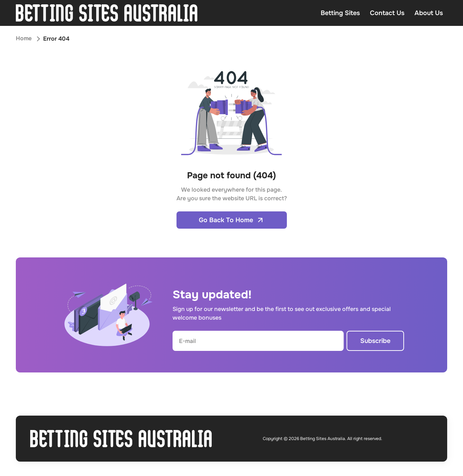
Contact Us (387, 13)
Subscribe (375, 341)
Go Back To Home (232, 220)
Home (24, 39)
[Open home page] (107, 13)
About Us (429, 13)
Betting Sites (340, 13)
